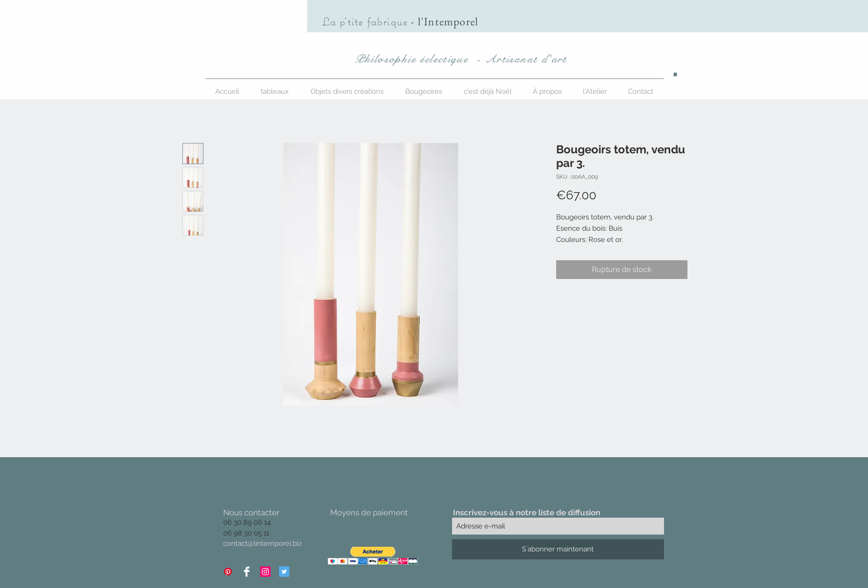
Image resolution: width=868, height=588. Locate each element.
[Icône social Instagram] (265, 572)
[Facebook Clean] (247, 572)
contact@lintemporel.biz (262, 543)
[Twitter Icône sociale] (284, 572)
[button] (675, 74)
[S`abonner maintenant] (558, 549)
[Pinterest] (228, 572)
